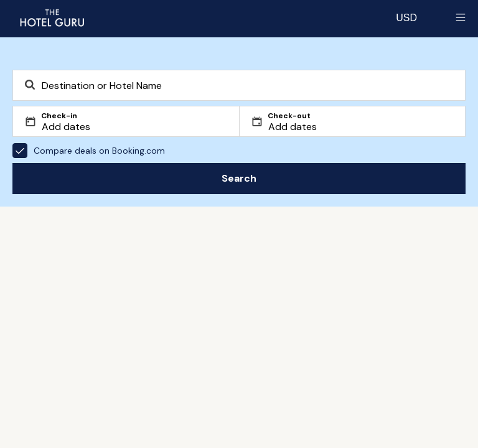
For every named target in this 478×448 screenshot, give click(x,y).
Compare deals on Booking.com (89, 151)
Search (239, 178)
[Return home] (52, 17)
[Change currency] (406, 17)
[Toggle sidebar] (461, 17)
